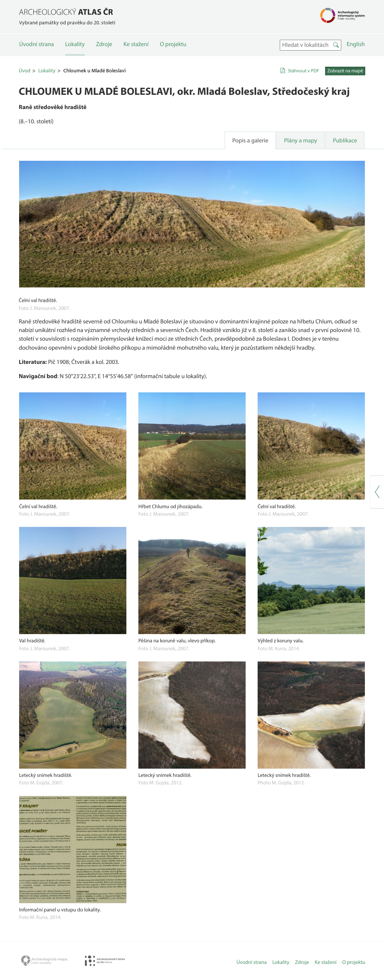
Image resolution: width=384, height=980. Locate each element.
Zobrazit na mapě (345, 71)
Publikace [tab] (345, 141)
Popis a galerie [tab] (250, 141)
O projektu (173, 44)
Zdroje (104, 44)
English (356, 44)
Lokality (75, 44)
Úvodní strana (37, 44)
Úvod (25, 70)
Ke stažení (136, 44)
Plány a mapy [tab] (300, 141)
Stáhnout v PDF (303, 71)
